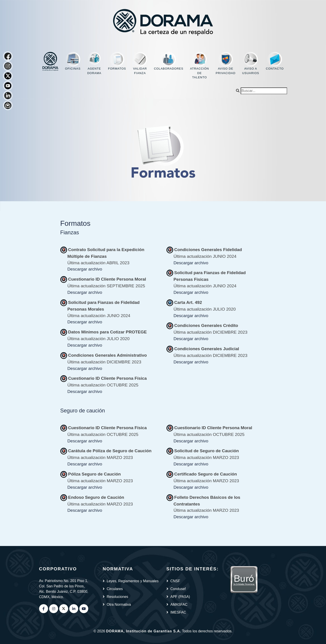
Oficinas (73, 61)
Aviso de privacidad (226, 63)
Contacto (275, 61)
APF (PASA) (180, 597)
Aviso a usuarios (251, 63)
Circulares (115, 589)
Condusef (178, 589)
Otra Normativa (119, 605)
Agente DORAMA (94, 63)
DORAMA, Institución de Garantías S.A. (144, 631)
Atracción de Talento (200, 65)
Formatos (117, 61)
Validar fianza (140, 63)
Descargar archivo (85, 269)
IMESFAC (178, 612)
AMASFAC (179, 605)
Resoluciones (118, 597)
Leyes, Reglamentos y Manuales (133, 581)
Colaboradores (169, 61)
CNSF (175, 581)
